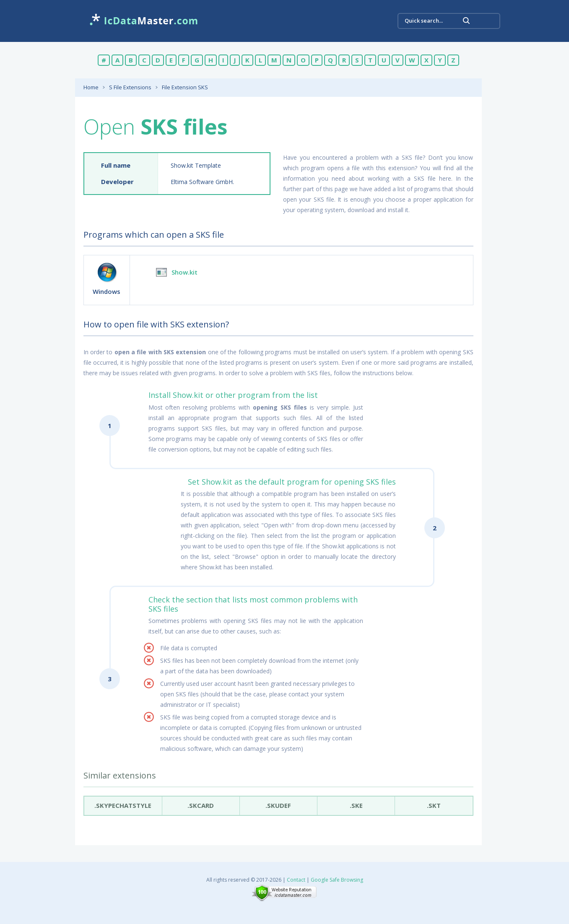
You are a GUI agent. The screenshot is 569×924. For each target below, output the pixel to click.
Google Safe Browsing (337, 880)
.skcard (201, 805)
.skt (434, 805)
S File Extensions (130, 87)
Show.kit (184, 272)
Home (91, 87)
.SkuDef (279, 805)
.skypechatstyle (123, 805)
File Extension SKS (185, 87)
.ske (356, 805)
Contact (296, 880)
